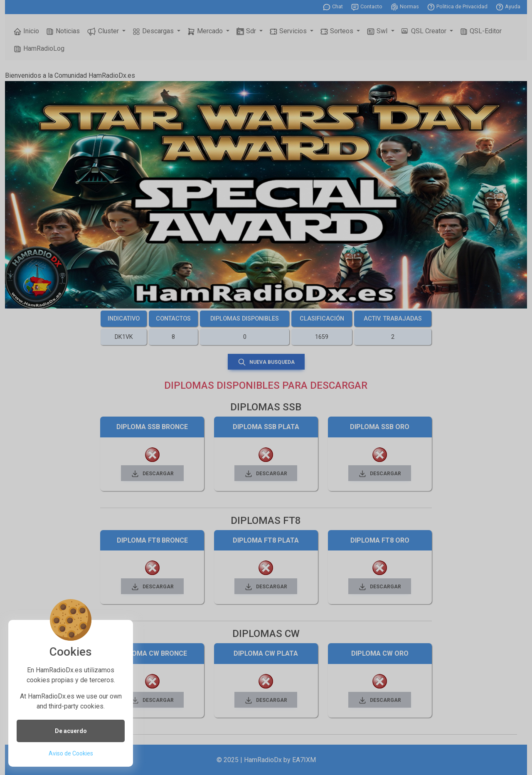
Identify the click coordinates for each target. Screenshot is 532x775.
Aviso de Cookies (71, 753)
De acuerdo (71, 731)
